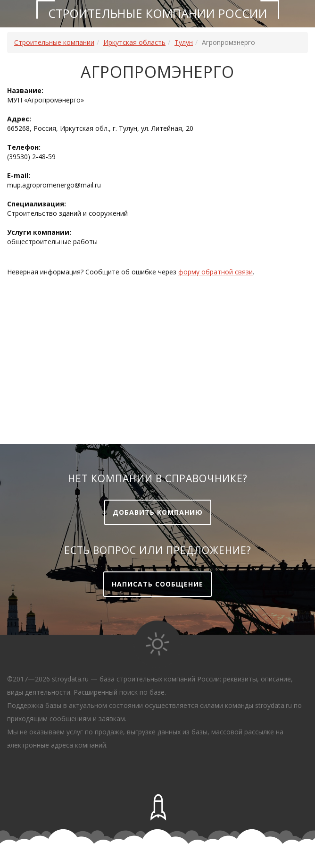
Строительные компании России (158, 13)
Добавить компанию (158, 512)
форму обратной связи (216, 272)
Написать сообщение (157, 584)
